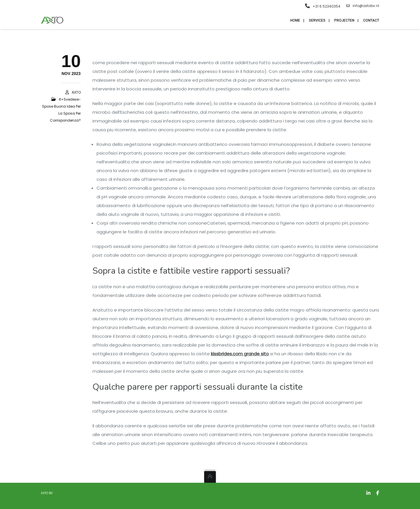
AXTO (76, 92)
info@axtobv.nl (363, 6)
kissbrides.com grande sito (240, 354)
